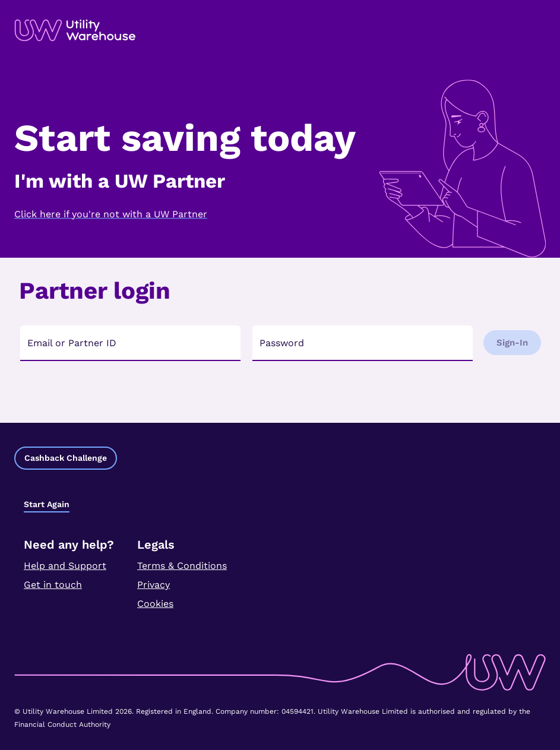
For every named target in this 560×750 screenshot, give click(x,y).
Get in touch (53, 585)
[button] (66, 458)
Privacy (154, 585)
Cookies (155, 604)
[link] (75, 30)
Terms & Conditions (182, 566)
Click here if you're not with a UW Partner (111, 214)
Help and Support (65, 566)
